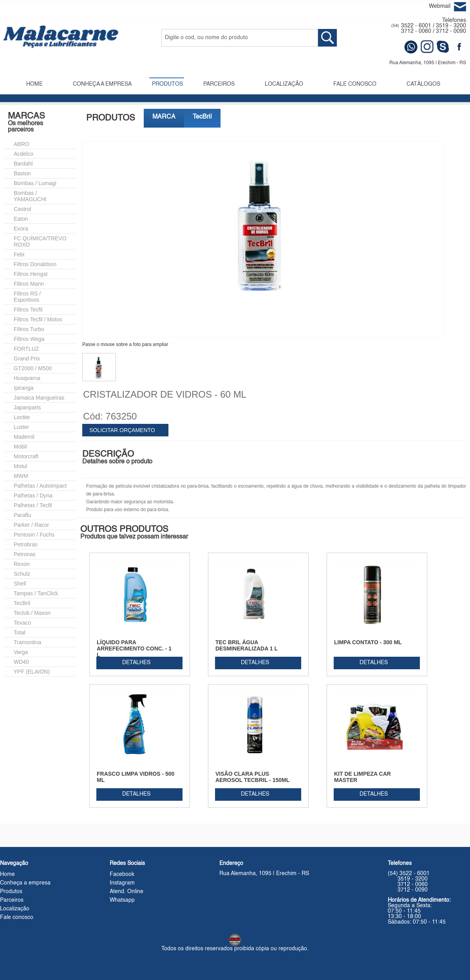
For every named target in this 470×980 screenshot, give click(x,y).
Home (7, 874)
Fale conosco (17, 917)
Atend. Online (127, 892)
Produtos (11, 892)
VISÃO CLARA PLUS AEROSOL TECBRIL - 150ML (252, 777)
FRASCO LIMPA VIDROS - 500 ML (136, 777)
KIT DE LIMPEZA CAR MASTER (362, 777)
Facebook (122, 874)
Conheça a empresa (25, 883)
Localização (15, 909)
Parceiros (12, 900)
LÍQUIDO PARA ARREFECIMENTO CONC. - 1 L (134, 649)
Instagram (122, 883)
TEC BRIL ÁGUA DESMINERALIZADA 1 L (247, 645)
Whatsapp (122, 900)
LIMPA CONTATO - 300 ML (368, 642)
